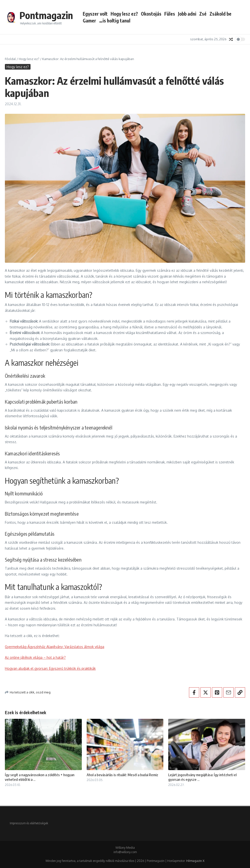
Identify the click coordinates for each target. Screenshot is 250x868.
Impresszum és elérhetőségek (29, 823)
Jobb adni (187, 14)
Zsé (203, 14)
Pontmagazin (46, 15)
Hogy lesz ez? (124, 14)
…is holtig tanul (115, 21)
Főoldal (10, 59)
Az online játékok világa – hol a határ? (35, 657)
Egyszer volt (95, 14)
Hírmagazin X (195, 861)
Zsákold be (220, 14)
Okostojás (151, 14)
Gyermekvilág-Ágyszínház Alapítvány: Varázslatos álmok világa (55, 647)
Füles (170, 14)
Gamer (89, 21)
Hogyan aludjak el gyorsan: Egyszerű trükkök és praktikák (50, 668)
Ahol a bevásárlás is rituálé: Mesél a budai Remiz (122, 775)
